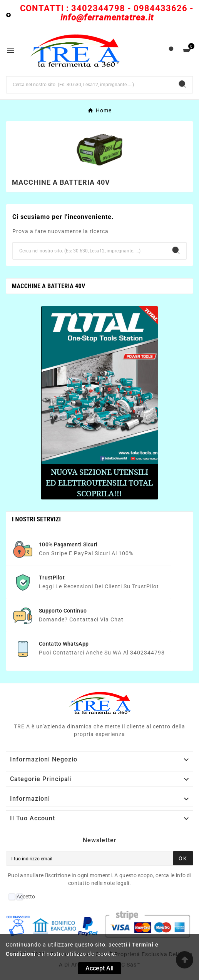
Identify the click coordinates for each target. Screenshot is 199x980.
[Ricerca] (89, 85)
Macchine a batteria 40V (48, 286)
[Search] (182, 84)
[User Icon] (171, 51)
